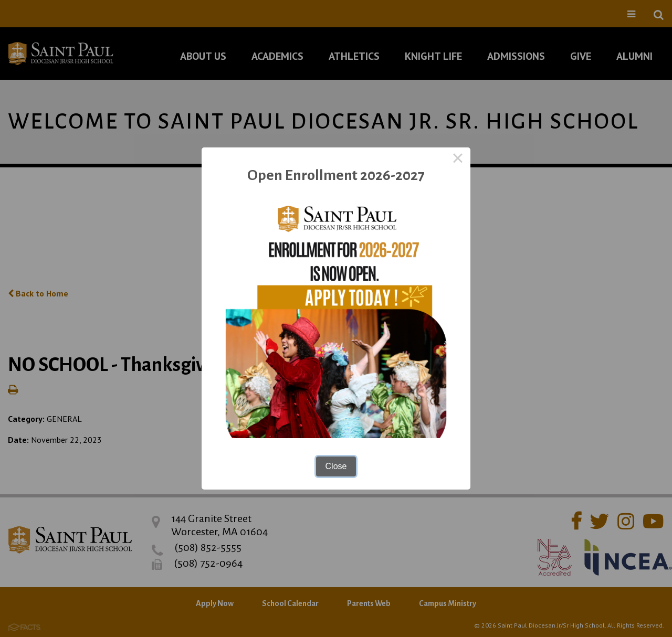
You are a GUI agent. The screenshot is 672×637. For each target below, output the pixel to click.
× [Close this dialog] (458, 160)
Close (336, 466)
